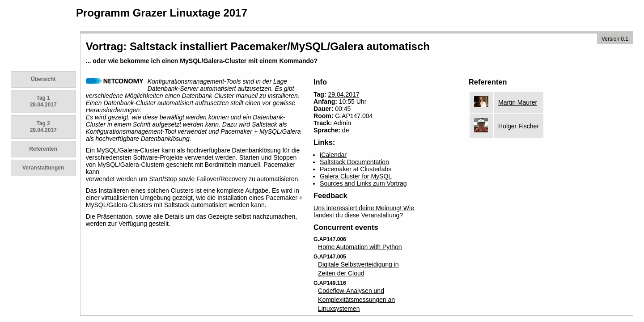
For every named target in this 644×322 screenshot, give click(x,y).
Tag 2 (43, 127)
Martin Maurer (518, 102)
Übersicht (43, 79)
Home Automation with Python (360, 247)
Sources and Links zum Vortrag (363, 183)
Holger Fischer (519, 126)
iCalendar (333, 155)
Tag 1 (43, 101)
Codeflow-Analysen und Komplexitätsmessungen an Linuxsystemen (356, 300)
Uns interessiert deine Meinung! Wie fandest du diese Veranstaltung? (364, 212)
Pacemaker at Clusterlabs (356, 169)
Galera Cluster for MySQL (356, 176)
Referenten (43, 149)
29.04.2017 (343, 94)
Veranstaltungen (43, 168)
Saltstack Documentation (354, 162)
